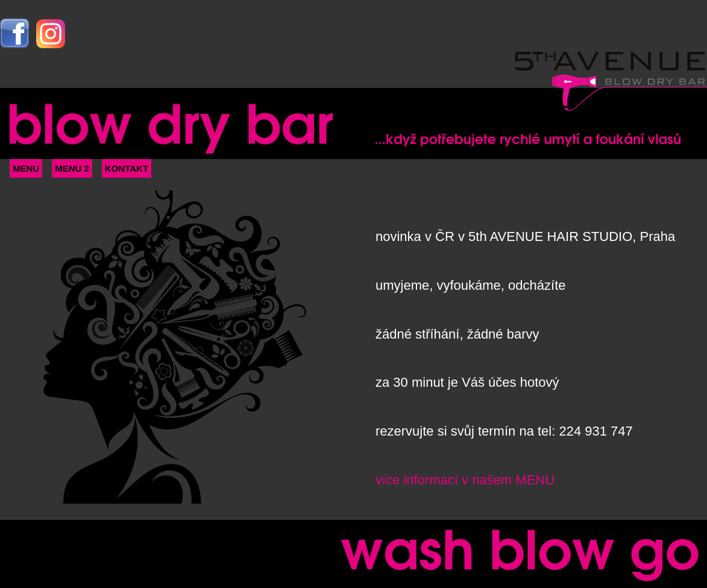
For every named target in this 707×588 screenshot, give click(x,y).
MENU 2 (72, 168)
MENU (26, 168)
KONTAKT (127, 168)
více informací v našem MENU (465, 480)
